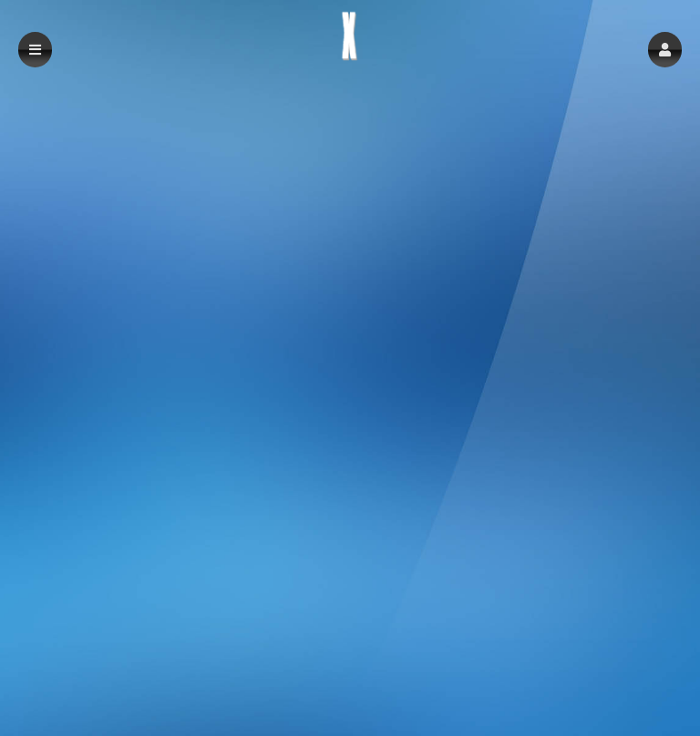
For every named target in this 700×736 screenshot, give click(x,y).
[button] (665, 50)
